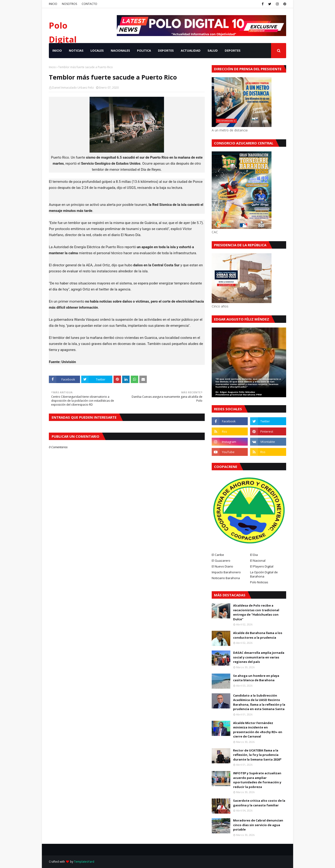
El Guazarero (221, 561)
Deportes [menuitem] (233, 50)
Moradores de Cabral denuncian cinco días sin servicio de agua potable (258, 825)
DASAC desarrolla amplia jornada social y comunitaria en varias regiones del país (259, 657)
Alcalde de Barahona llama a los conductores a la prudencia (258, 635)
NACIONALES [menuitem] (120, 50)
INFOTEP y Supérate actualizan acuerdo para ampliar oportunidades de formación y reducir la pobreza (257, 780)
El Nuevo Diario (222, 566)
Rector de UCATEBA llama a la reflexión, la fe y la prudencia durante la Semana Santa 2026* (257, 755)
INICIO (53, 4)
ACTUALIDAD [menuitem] (191, 50)
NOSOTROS (69, 4)
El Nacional (258, 561)
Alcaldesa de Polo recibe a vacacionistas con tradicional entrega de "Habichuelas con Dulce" (256, 612)
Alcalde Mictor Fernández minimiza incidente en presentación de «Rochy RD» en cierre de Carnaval (258, 730)
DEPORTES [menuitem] (166, 50)
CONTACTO (89, 4)
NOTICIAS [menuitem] (76, 50)
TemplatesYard (84, 862)
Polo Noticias (259, 582)
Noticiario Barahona (226, 578)
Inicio (52, 67)
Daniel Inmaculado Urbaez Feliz (73, 88)
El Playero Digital (262, 566)
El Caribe (218, 555)
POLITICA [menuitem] (144, 50)
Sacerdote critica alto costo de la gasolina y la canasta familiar (259, 803)
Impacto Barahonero (226, 572)
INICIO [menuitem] (57, 50)
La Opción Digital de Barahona (264, 574)
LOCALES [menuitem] (97, 50)
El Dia (254, 555)
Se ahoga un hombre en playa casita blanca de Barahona (256, 678)
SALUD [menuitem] (213, 50)
